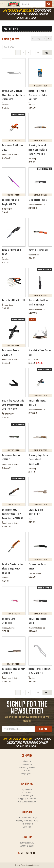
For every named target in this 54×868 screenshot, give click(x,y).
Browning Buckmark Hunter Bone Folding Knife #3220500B (38, 150)
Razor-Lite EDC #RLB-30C (14, 300)
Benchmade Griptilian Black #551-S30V (38, 303)
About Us (27, 761)
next (47, 53)
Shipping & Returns (27, 799)
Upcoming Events (27, 767)
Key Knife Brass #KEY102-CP (36, 512)
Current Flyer (27, 796)
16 (38, 53)
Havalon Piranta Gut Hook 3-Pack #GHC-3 (40, 671)
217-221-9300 (27, 853)
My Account (27, 790)
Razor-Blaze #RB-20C (39, 250)
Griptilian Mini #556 (38, 200)
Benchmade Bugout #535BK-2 (11, 353)
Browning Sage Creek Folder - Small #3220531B (38, 460)
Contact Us (27, 764)
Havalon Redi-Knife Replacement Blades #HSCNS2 (38, 95)
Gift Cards (27, 793)
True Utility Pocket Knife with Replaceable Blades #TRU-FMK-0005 (13, 405)
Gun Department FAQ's (27, 818)
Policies (27, 771)
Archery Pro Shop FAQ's (27, 821)
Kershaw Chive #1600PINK (9, 621)
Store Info (27, 827)
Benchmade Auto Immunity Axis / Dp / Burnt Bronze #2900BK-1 (13, 514)
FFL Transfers (27, 824)
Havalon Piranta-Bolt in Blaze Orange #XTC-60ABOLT (13, 569)
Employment (27, 774)
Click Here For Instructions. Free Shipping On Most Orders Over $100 (27, 15)
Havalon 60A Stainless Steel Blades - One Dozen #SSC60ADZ (14, 95)
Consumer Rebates (27, 802)
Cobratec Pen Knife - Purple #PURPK (12, 202)
